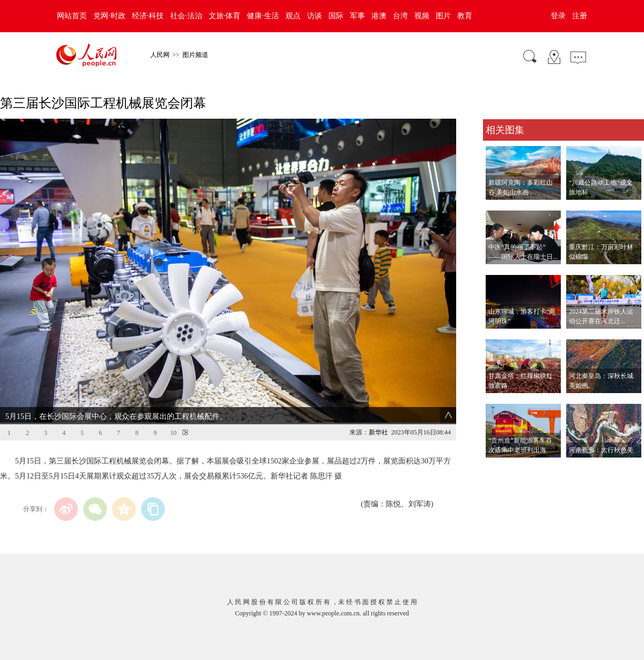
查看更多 (498, 469)
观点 (293, 16)
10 (173, 433)
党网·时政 (109, 16)
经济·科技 (148, 16)
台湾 (400, 16)
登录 (558, 16)
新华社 (378, 432)
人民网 (160, 55)
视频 (422, 16)
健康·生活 (263, 16)
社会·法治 (186, 16)
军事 (357, 16)
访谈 (314, 16)
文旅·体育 (225, 16)
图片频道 (195, 55)
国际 (336, 16)
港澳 (379, 16)
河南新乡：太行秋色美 (601, 450)
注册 (580, 16)
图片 (443, 16)
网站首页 (72, 16)
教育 (465, 16)
